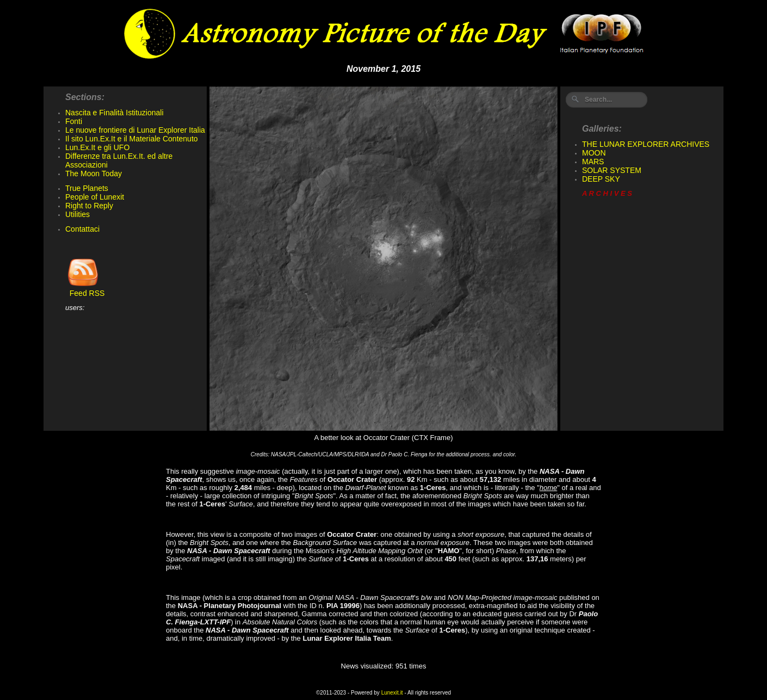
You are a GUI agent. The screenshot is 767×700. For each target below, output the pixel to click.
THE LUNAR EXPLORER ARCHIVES (646, 144)
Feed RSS (85, 290)
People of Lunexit (95, 197)
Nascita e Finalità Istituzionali (115, 113)
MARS (593, 162)
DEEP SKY (601, 179)
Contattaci (82, 229)
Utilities (78, 214)
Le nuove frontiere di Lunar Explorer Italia (135, 130)
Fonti (74, 121)
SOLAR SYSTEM (612, 170)
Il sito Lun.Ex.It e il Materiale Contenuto (132, 139)
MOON (594, 153)
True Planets (87, 188)
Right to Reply (89, 206)
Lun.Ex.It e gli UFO (97, 147)
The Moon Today (94, 174)
